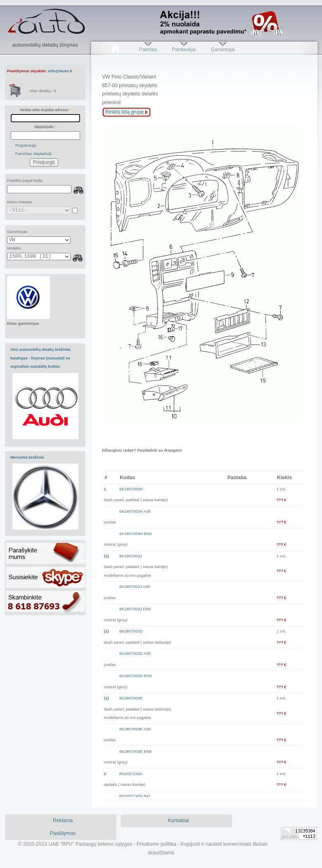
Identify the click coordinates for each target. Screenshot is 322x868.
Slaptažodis (45, 127)
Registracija (26, 145)
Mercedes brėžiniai (27, 457)
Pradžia (115, 50)
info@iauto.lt (60, 71)
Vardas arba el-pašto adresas (45, 110)
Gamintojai (223, 50)
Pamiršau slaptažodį (33, 153)
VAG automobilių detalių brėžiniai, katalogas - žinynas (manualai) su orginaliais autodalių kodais (41, 358)
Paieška (148, 50)
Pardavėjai (184, 50)
